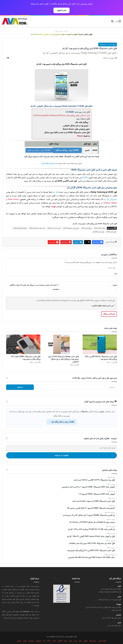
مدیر (119, 580)
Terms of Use (59, 295)
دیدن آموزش (61, 10)
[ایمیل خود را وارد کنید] (61, 442)
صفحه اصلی (102, 635)
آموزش (19, 635)
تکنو (66, 635)
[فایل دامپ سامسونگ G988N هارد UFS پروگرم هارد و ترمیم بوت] (23, 338)
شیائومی (38, 635)
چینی (76, 635)
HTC (49, 635)
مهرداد (119, 598)
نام (115, 268)
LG (44, 635)
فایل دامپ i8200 (111, 226)
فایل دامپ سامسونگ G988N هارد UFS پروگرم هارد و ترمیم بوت (26, 352)
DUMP (85, 172)
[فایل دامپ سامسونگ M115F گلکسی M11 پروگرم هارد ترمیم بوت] (100, 338)
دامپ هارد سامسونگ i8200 (37, 222)
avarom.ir (26, 606)
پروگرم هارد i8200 (87, 222)
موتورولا (31, 635)
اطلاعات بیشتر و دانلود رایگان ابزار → (62, 416)
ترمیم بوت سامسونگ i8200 (71, 222)
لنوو (80, 635)
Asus (54, 635)
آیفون (25, 635)
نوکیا (70, 635)
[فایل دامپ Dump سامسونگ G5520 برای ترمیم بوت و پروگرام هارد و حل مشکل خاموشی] (61, 338)
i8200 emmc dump (100, 222)
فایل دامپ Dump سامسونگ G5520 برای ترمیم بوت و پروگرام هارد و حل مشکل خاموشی (63, 353)
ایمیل (114, 279)
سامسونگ (93, 635)
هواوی (85, 635)
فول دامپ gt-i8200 (98, 226)
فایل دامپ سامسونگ (108, 39)
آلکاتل (60, 635)
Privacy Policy (46, 295)
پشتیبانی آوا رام (110, 193)
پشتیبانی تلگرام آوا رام (48, 158)
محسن (119, 609)
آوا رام (55, 186)
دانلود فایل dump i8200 (20, 222)
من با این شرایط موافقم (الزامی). (103, 300)
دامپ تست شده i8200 (54, 222)
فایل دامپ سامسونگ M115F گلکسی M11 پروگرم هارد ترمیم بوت (101, 352)
